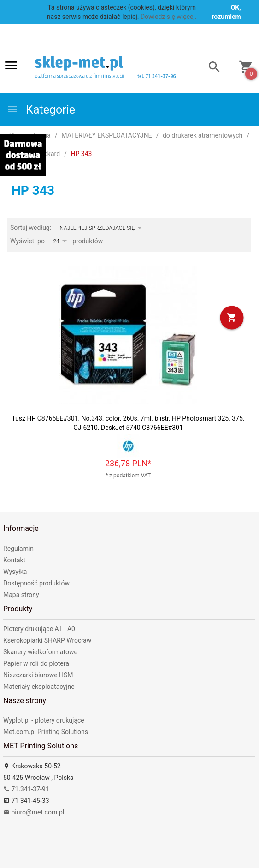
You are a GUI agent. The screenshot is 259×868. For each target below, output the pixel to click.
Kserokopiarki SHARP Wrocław (47, 640)
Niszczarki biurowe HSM (38, 675)
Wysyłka (15, 572)
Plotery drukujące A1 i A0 (39, 629)
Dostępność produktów (36, 583)
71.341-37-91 (26, 789)
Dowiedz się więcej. (169, 17)
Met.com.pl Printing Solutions (46, 732)
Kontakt (14, 560)
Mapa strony (21, 595)
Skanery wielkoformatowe (40, 652)
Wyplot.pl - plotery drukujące (44, 720)
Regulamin (18, 549)
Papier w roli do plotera (36, 663)
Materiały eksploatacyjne (39, 687)
